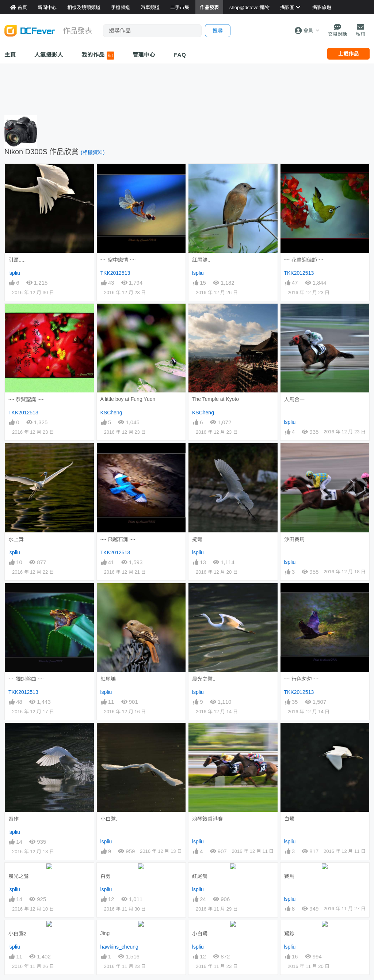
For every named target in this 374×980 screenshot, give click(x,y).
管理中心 (144, 55)
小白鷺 (200, 933)
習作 (14, 819)
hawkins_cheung (119, 946)
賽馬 (289, 876)
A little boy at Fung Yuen (128, 399)
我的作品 (98, 56)
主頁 (10, 55)
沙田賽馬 (294, 539)
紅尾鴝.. (201, 260)
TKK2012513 (115, 273)
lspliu (14, 273)
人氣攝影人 (49, 55)
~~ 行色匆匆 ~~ (302, 679)
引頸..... (17, 260)
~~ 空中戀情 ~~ (118, 260)
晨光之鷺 (19, 876)
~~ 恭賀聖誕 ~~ (26, 399)
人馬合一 (294, 399)
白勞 (106, 876)
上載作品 (348, 54)
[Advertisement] (187, 88)
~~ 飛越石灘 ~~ (118, 539)
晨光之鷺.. (204, 679)
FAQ (180, 55)
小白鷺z (17, 933)
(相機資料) (93, 152)
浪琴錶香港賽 (207, 736)
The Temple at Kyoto (215, 399)
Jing (105, 932)
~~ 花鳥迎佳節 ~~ (304, 260)
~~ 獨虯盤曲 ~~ (26, 679)
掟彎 (197, 539)
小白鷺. (109, 819)
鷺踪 (289, 933)
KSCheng (111, 413)
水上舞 (16, 539)
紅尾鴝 (108, 679)
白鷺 (289, 736)
